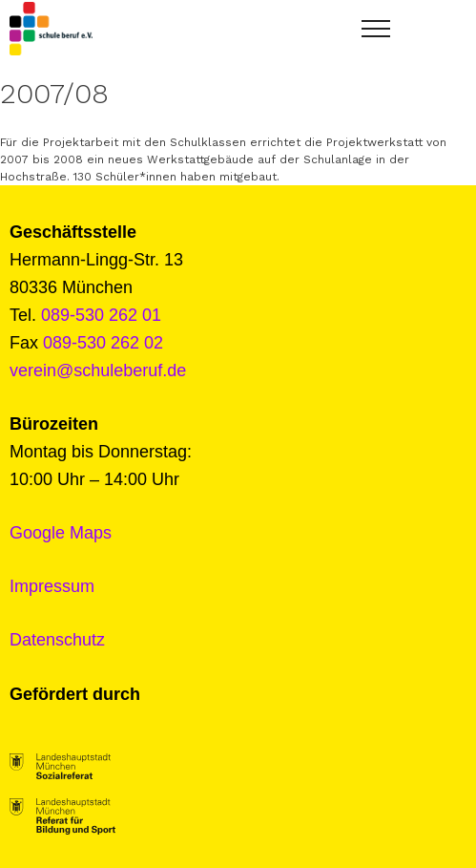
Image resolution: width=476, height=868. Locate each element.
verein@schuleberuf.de (98, 370)
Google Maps (61, 533)
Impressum (52, 586)
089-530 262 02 (103, 343)
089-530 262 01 (101, 315)
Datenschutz (57, 640)
